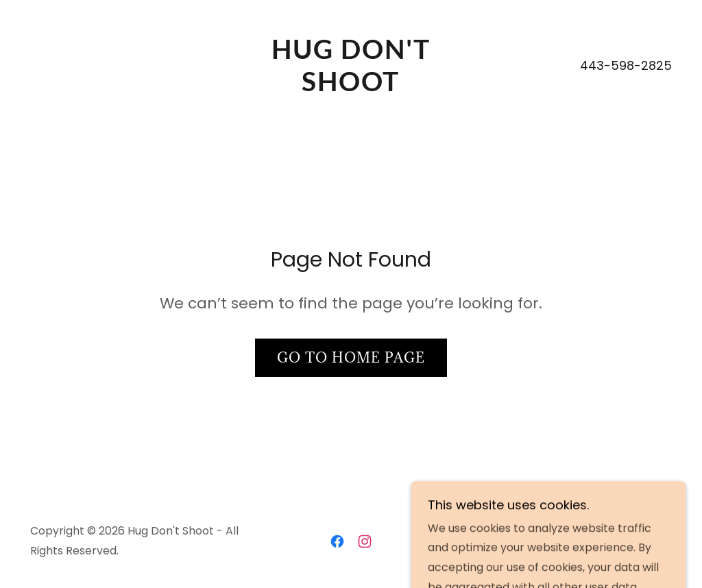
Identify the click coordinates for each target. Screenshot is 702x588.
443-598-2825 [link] (626, 65)
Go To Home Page (351, 358)
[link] (351, 87)
